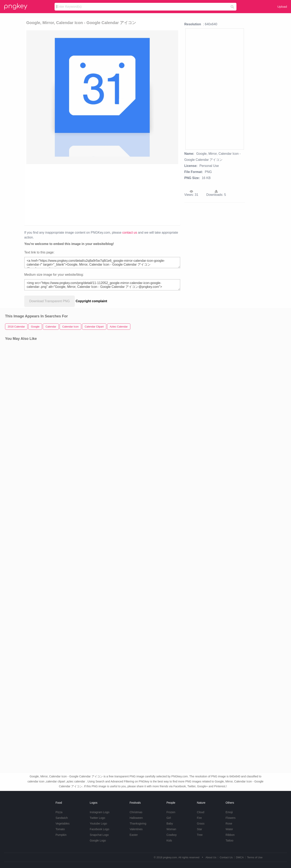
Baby (170, 823)
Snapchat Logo (99, 835)
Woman (171, 829)
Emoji (229, 812)
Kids (169, 840)
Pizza (59, 812)
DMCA (240, 857)
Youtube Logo (98, 823)
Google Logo (98, 840)
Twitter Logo (97, 818)
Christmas (136, 812)
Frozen (171, 812)
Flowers (230, 818)
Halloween (136, 818)
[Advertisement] (73, 194)
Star (199, 829)
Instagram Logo (100, 812)
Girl (169, 818)
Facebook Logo (100, 829)
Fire (199, 818)
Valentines (136, 829)
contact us (130, 233)
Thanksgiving (138, 823)
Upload (282, 7)
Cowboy (172, 835)
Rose (229, 823)
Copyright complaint (92, 301)
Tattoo (229, 840)
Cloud (201, 812)
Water (229, 829)
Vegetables (63, 823)
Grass (201, 823)
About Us (211, 857)
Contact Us (226, 857)
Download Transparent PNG (50, 301)
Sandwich (62, 818)
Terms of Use (255, 857)
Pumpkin (61, 835)
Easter (134, 835)
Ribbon (230, 835)
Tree (200, 835)
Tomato (60, 829)
